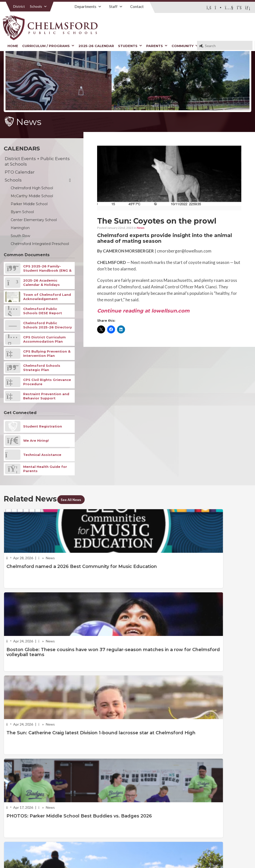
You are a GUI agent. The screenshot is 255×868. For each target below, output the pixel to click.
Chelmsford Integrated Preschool (40, 244)
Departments (88, 6)
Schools (38, 6)
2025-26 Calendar (96, 46)
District (19, 6)
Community (185, 46)
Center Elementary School (34, 220)
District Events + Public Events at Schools (37, 161)
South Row (20, 236)
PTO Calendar (20, 172)
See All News (74, 499)
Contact (137, 6)
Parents (157, 46)
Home (13, 46)
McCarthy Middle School (32, 196)
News (141, 228)
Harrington (20, 228)
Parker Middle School (29, 204)
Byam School (22, 212)
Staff (116, 6)
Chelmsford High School (32, 188)
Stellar (224, 853)
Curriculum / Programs (48, 46)
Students (130, 46)
